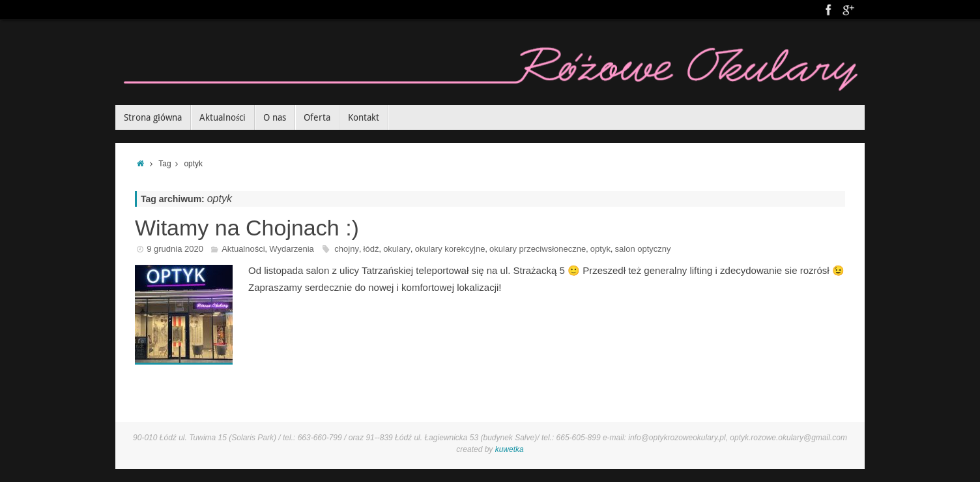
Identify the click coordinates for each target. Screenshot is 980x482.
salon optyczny (643, 249)
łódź (371, 249)
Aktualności (243, 249)
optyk (600, 249)
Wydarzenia (292, 249)
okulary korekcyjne (450, 249)
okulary (397, 249)
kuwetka (510, 449)
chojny (347, 249)
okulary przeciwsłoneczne (538, 249)
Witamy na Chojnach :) (247, 228)
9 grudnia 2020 (175, 249)
